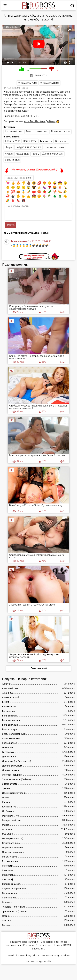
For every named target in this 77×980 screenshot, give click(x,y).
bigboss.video (45, 961)
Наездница (22, 154)
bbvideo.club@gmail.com (27, 955)
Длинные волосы (53, 154)
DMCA (68, 945)
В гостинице (12, 160)
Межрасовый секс (37, 132)
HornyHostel (30, 141)
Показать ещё (39, 668)
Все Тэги (46, 942)
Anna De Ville (12, 141)
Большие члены (61, 132)
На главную (15, 942)
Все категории (31, 942)
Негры (9, 147)
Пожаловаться (13, 945)
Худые (9, 154)
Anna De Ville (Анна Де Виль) (40, 121)
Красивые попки (54, 147)
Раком (36, 154)
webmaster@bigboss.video (56, 955)
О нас (64, 942)
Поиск (56, 942)
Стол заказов (43, 945)
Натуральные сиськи (28, 147)
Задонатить (38, 949)
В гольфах (61, 141)
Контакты (29, 945)
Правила (58, 945)
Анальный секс (14, 132)
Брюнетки (46, 141)
